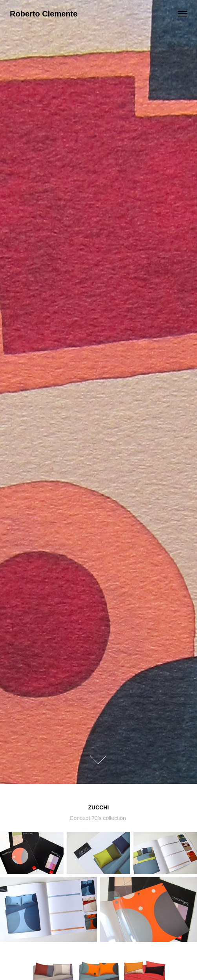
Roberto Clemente (44, 14)
